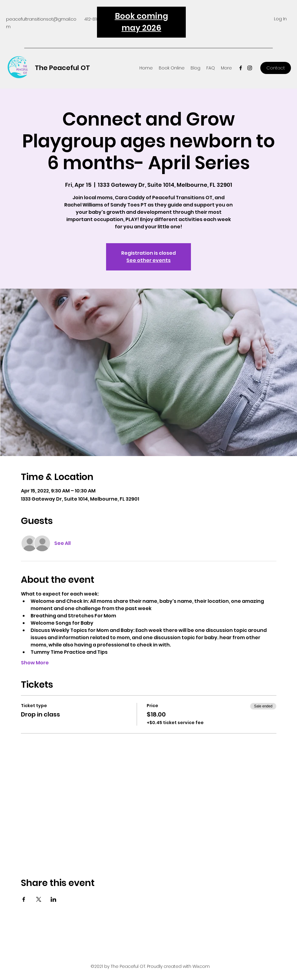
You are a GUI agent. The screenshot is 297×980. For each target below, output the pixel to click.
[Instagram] (250, 68)
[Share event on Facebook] (24, 899)
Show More (35, 663)
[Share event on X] (39, 899)
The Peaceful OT (62, 68)
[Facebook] (241, 68)
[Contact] (276, 68)
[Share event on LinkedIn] (53, 899)
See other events (148, 260)
